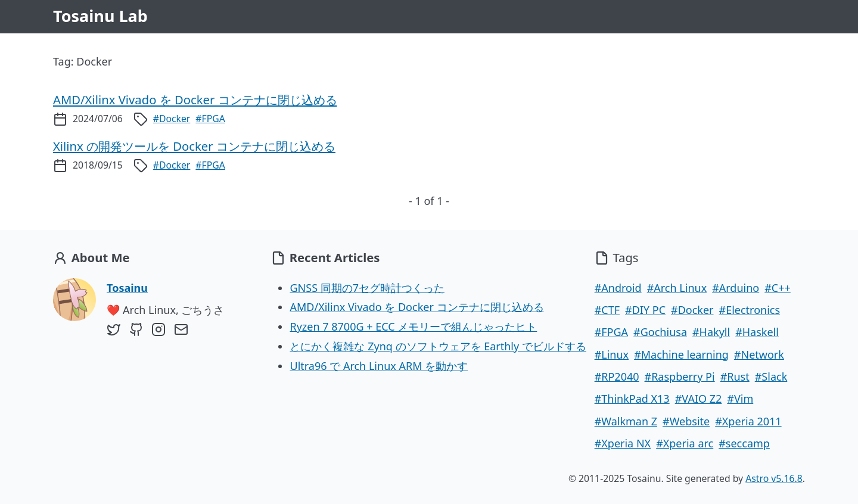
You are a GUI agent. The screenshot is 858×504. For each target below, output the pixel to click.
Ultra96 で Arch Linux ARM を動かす (379, 366)
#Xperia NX (623, 443)
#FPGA (210, 119)
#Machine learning (681, 354)
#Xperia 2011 (748, 421)
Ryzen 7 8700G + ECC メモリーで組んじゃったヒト (413, 326)
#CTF (607, 310)
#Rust (735, 377)
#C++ (778, 288)
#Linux (612, 354)
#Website (686, 421)
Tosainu (127, 288)
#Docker (172, 119)
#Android (618, 288)
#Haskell (757, 332)
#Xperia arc (685, 443)
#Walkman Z (626, 421)
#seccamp (744, 443)
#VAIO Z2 (699, 399)
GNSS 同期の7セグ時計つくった (367, 288)
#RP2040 (617, 377)
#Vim (740, 399)
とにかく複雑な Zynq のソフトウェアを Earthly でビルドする (438, 346)
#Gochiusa (660, 332)
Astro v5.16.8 (774, 478)
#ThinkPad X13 (632, 399)
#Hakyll (711, 332)
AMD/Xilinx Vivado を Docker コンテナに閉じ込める (416, 307)
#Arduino (736, 288)
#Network (759, 354)
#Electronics (750, 310)
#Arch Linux (677, 288)
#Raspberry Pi (680, 377)
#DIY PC (645, 310)
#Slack (771, 377)
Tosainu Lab (100, 16)
